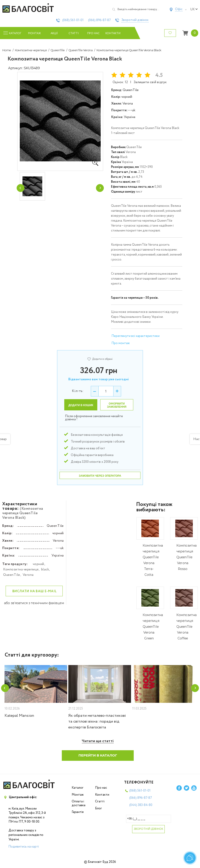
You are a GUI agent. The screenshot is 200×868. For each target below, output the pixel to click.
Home (7, 50)
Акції (54, 33)
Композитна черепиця (31, 50)
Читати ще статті (98, 741)
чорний (39, 564)
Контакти (113, 33)
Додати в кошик (81, 405)
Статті (74, 33)
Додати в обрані (100, 359)
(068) (73, 20)
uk (194, 9)
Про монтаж (121, 343)
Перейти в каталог (98, 755)
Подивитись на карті (24, 847)
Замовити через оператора (100, 476)
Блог (98, 808)
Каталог (78, 788)
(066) (99, 20)
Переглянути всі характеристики (136, 336)
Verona (28, 575)
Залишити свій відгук (150, 82)
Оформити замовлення (117, 405)
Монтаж (34, 33)
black (45, 570)
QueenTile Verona (81, 50)
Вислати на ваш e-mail (35, 591)
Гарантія (78, 812)
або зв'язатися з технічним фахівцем (34, 603)
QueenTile (58, 50)
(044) (141, 805)
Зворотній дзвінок (135, 20)
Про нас (93, 33)
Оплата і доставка (79, 803)
